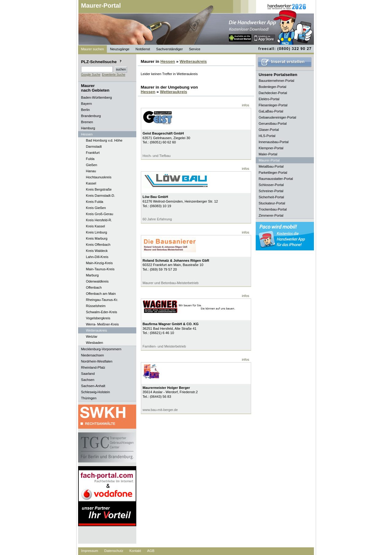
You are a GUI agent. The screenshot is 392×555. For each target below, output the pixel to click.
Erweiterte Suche (114, 75)
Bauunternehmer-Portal (277, 81)
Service (195, 49)
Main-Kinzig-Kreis (100, 263)
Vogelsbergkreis (98, 318)
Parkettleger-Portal (273, 173)
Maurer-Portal (101, 6)
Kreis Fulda (95, 202)
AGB (151, 551)
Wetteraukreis (97, 330)
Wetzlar (92, 336)
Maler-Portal (268, 154)
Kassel (91, 183)
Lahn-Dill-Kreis (97, 257)
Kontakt (135, 551)
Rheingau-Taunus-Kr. (102, 300)
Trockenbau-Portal (273, 209)
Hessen (168, 61)
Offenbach (94, 287)
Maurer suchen (93, 49)
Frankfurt (93, 153)
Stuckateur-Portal (272, 203)
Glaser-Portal (269, 130)
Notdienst (143, 49)
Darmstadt (94, 146)
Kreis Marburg (97, 238)
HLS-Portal (267, 136)
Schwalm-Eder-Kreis (102, 312)
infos (246, 105)
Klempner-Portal (271, 148)
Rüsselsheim (96, 306)
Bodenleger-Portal (273, 87)
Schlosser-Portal (271, 185)
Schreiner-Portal (271, 191)
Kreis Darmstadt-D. (101, 196)
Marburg (92, 275)
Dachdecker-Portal (273, 93)
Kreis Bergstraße (99, 189)
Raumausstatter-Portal (276, 179)
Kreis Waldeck (97, 251)
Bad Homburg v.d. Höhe (104, 140)
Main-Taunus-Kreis (100, 269)
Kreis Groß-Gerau (100, 214)
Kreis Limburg (97, 232)
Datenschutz (114, 551)
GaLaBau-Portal (271, 111)
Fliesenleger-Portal (273, 105)
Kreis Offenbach (98, 245)
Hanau (91, 171)
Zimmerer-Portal (271, 215)
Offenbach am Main (101, 294)
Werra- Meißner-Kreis (102, 324)
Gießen (92, 165)
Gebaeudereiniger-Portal (278, 117)
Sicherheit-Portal (271, 197)
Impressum (90, 551)
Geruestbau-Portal (273, 124)
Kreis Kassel (96, 226)
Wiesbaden (95, 343)
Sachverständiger (170, 49)
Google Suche (91, 75)
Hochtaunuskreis (99, 177)
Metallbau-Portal (271, 166)
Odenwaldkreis (97, 281)
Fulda (90, 159)
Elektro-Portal (269, 99)
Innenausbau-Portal (274, 142)
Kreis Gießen (96, 208)
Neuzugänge (120, 49)
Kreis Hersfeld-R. (99, 220)
